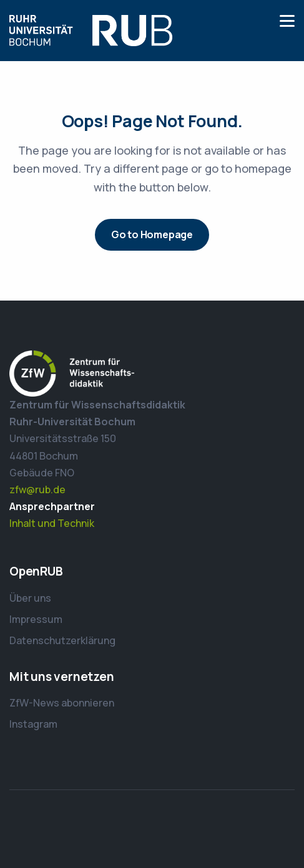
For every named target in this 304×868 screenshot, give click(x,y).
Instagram (33, 724)
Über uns (30, 598)
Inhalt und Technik (52, 523)
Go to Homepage (152, 234)
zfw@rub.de (37, 489)
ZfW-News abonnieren (62, 703)
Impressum (36, 619)
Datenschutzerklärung (62, 640)
